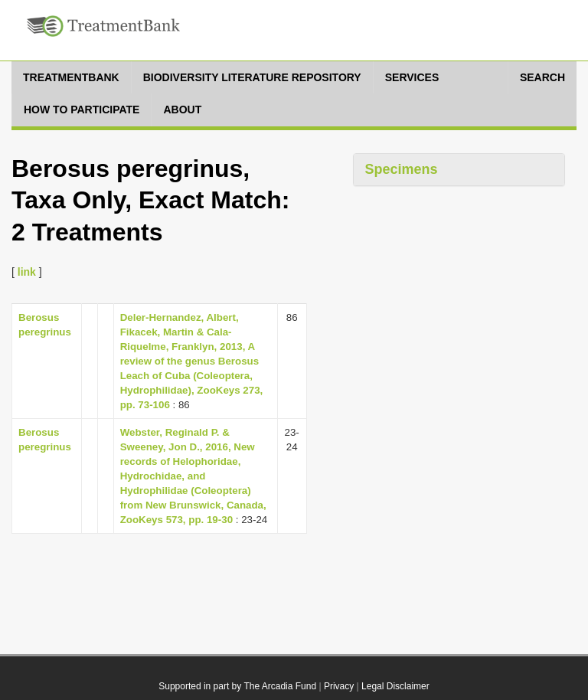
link (27, 272)
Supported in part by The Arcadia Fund (237, 686)
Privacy (339, 686)
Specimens (402, 169)
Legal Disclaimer (395, 686)
